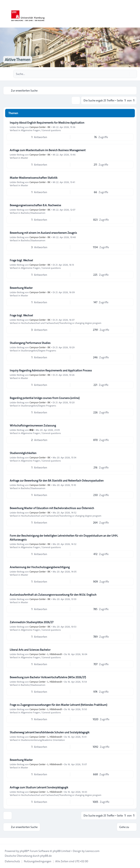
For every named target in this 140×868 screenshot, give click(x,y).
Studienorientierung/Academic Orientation (43, 740)
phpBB (24, 851)
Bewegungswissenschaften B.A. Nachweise (35, 205)
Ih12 (31, 430)
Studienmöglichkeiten (23, 453)
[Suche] (126, 74)
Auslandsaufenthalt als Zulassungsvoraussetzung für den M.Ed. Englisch (53, 595)
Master (24, 158)
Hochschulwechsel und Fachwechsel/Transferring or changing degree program (61, 323)
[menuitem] (12, 861)
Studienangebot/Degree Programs (38, 350)
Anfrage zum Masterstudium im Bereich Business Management (48, 150)
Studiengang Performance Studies (30, 343)
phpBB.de (46, 856)
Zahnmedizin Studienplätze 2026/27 (32, 622)
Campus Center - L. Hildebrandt (46, 654)
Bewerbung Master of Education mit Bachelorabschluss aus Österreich (52, 508)
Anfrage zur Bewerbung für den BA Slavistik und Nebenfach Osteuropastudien (57, 481)
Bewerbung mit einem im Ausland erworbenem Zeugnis (43, 233)
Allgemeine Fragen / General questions (41, 130)
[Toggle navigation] (135, 14)
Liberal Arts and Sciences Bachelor (30, 650)
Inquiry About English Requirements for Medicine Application (47, 123)
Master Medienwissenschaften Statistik (34, 178)
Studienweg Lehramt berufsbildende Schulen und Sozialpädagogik (50, 732)
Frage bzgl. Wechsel (21, 260)
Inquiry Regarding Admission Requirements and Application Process (51, 370)
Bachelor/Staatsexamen (33, 213)
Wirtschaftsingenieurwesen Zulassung (33, 425)
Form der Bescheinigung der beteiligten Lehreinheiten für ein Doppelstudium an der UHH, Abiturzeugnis (64, 538)
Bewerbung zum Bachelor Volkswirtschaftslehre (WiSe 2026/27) (48, 677)
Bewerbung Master (21, 288)
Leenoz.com (92, 851)
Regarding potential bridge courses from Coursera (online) (45, 398)
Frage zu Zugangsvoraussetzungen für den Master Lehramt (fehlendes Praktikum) (58, 705)
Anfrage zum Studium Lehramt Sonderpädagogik (39, 787)
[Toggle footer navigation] (5, 841)
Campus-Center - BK (40, 127)
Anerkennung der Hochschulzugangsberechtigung (40, 567)
